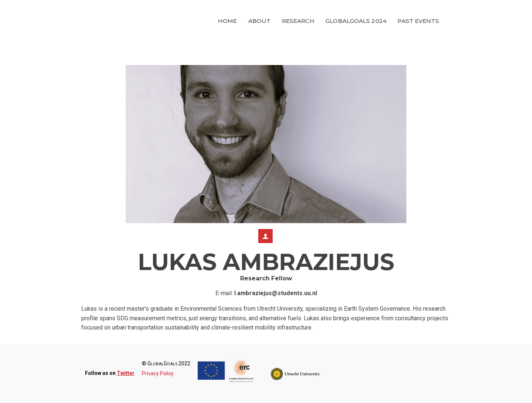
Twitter (126, 373)
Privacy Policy (158, 373)
